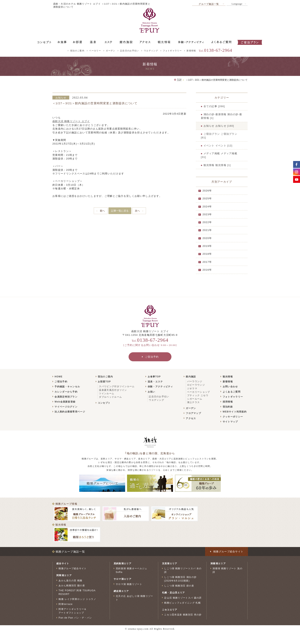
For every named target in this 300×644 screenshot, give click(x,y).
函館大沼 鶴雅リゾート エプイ (71, 121)
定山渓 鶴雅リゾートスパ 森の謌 (183, 598)
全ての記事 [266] (214, 106)
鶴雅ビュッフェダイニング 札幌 (182, 603)
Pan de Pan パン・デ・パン (75, 618)
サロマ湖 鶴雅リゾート (129, 584)
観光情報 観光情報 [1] (217, 165)
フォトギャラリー (172, 51)
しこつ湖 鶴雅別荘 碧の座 (179, 586)
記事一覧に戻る (120, 211)
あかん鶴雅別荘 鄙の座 (72, 586)
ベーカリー (95, 51)
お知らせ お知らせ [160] (219, 126)
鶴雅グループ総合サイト (73, 568)
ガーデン (110, 51)
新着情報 (191, 51)
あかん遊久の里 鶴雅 (70, 580)
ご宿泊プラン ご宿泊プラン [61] (219, 136)
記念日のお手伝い (130, 51)
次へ (137, 211)
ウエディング (151, 51)
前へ (102, 211)
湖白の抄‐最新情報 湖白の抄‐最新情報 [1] (222, 116)
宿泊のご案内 (77, 51)
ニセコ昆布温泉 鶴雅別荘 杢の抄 (183, 615)
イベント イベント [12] (218, 146)
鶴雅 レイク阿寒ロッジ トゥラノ (77, 599)
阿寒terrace (66, 604)
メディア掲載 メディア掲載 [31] (219, 155)
